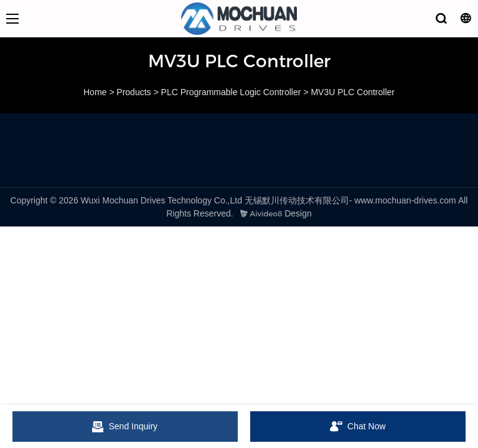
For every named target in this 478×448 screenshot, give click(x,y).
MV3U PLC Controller (353, 92)
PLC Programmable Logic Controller (231, 92)
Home (95, 92)
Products (134, 92)
